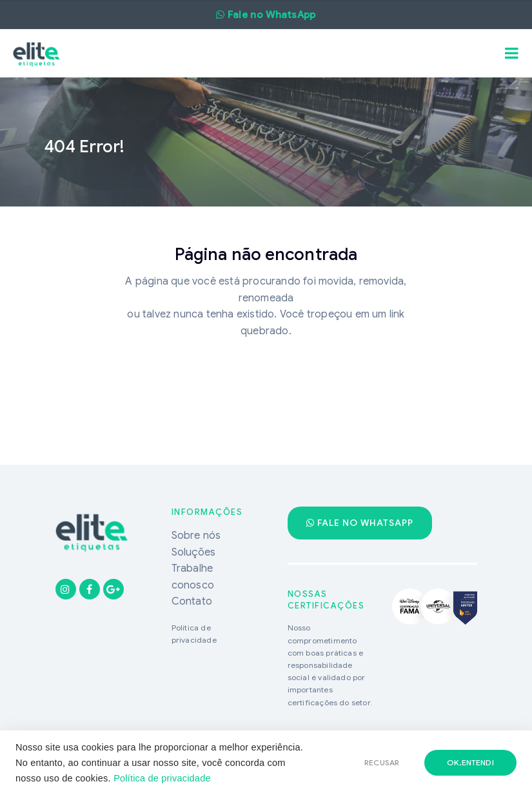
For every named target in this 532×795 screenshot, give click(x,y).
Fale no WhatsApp (360, 523)
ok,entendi (470, 762)
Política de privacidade (162, 778)
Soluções (194, 552)
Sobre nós (196, 536)
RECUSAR (382, 762)
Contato (192, 601)
